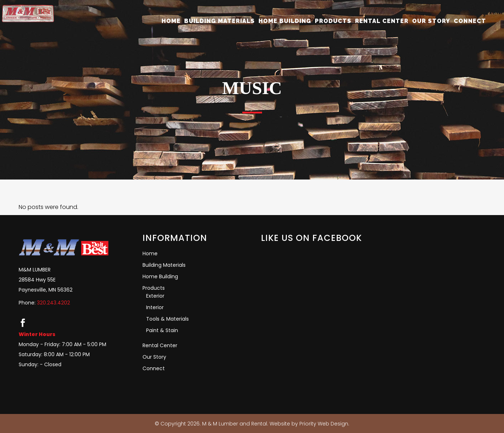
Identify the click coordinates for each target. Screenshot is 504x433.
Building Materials (164, 265)
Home (150, 253)
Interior (155, 307)
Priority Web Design (324, 424)
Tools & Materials (167, 319)
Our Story (154, 357)
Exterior (155, 296)
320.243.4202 (53, 303)
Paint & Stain (162, 330)
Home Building (160, 276)
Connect (154, 368)
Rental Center (160, 345)
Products (154, 288)
